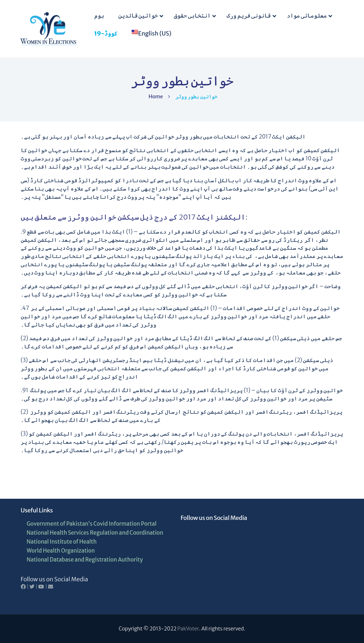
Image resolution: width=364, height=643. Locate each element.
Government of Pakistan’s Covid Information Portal (91, 524)
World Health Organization (61, 551)
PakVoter (188, 629)
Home (156, 97)
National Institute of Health (62, 542)
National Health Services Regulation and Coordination (95, 533)
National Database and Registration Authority (85, 560)
